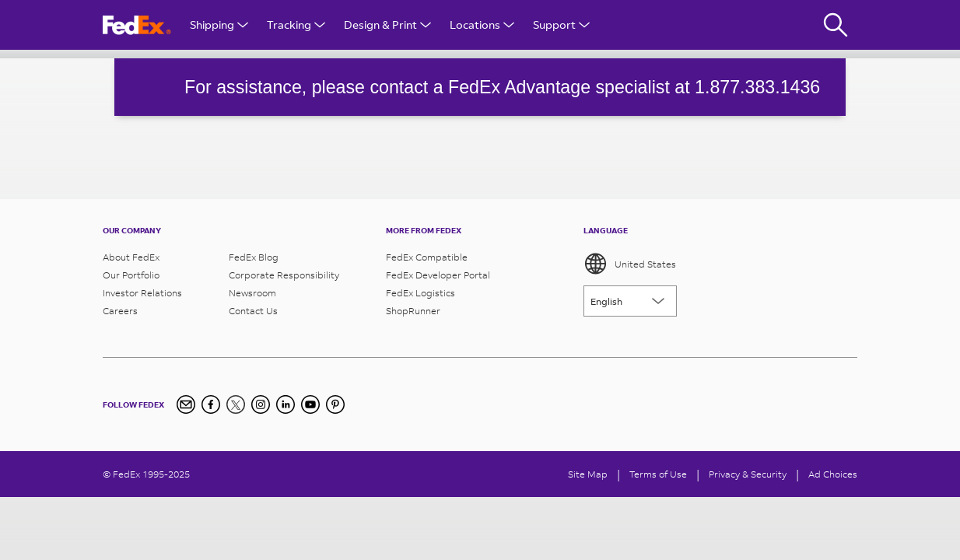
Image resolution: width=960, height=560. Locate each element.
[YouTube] (310, 404)
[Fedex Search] (836, 25)
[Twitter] (236, 404)
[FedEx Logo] (137, 25)
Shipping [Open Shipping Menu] (219, 24)
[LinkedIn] (286, 404)
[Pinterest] (335, 404)
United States (630, 264)
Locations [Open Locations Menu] (482, 24)
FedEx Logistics (420, 293)
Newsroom (252, 293)
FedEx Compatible (427, 257)
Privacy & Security (748, 474)
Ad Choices (833, 474)
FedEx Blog (254, 257)
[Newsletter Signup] (186, 404)
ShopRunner (413, 311)
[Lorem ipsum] (630, 301)
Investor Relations (142, 293)
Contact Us (253, 311)
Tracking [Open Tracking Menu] (296, 24)
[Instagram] (261, 404)
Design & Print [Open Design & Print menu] (387, 24)
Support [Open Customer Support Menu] (561, 24)
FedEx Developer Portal (438, 275)
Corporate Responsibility (284, 275)
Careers (120, 311)
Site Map (588, 474)
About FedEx (131, 257)
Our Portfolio (131, 275)
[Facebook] (211, 404)
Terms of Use (658, 474)
